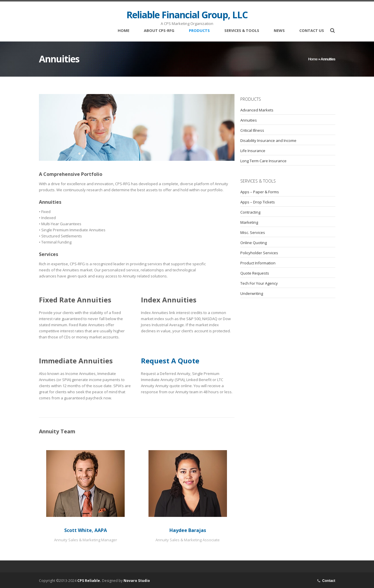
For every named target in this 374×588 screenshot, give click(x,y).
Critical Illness (252, 130)
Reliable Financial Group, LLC (187, 15)
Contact (329, 581)
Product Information (258, 263)
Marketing (249, 222)
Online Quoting (254, 243)
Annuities (249, 120)
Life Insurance (253, 151)
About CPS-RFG (159, 31)
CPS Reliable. (89, 581)
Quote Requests (255, 273)
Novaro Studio (137, 581)
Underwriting (252, 293)
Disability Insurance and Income (268, 140)
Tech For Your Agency (259, 283)
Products (199, 31)
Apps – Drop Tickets (258, 202)
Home (124, 31)
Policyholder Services (259, 253)
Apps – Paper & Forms (260, 192)
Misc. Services (253, 232)
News (279, 31)
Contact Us (312, 31)
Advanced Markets (257, 110)
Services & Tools (242, 31)
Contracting (250, 212)
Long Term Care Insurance (263, 161)
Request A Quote (170, 361)
